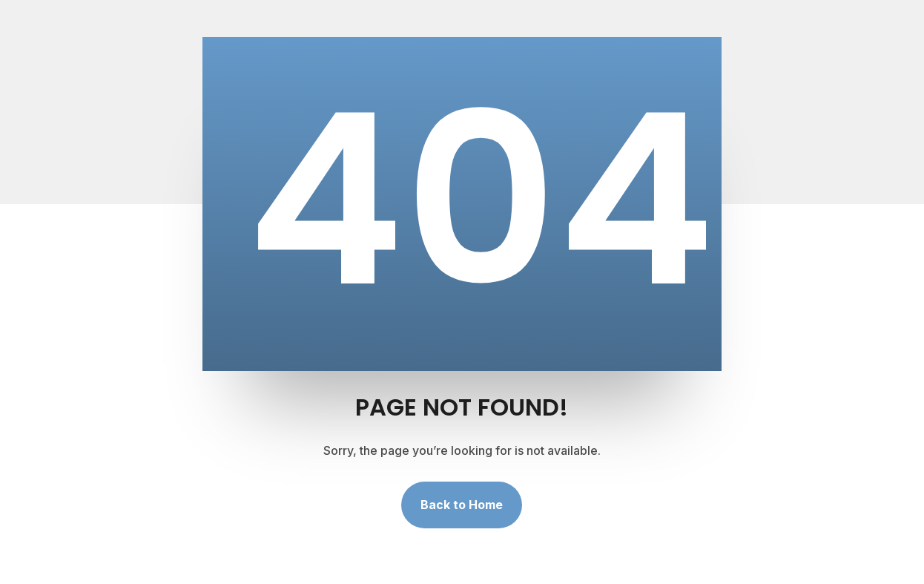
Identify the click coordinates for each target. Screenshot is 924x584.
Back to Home (462, 505)
